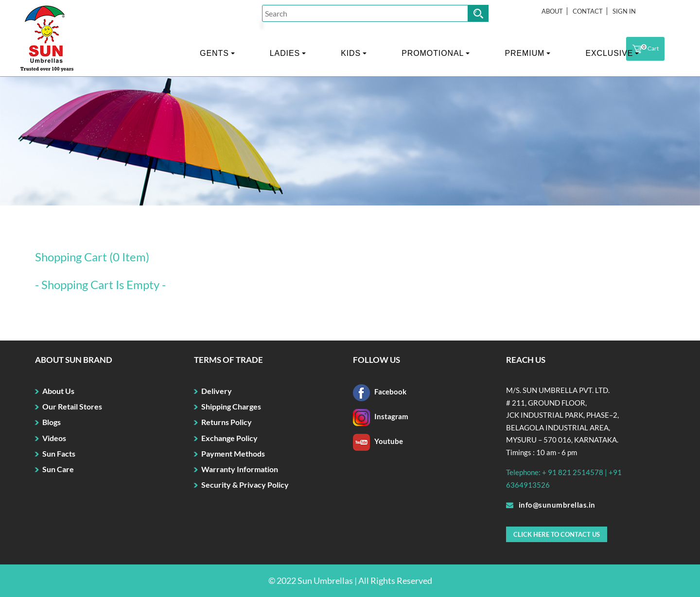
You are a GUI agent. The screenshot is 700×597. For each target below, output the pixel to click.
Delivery (217, 391)
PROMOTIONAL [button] (433, 53)
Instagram (381, 416)
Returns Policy (227, 422)
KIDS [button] (351, 53)
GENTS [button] (214, 53)
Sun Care (58, 469)
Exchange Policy (229, 438)
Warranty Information (240, 469)
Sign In (624, 11)
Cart (645, 49)
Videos (54, 438)
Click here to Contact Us (557, 534)
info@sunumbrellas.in (551, 505)
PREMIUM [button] (525, 53)
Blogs (52, 422)
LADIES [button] (285, 53)
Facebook (380, 392)
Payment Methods (233, 453)
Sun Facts (59, 453)
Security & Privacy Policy (245, 485)
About (552, 11)
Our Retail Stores (72, 406)
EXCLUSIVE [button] (609, 53)
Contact (588, 11)
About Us (58, 391)
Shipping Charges (231, 406)
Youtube (378, 441)
